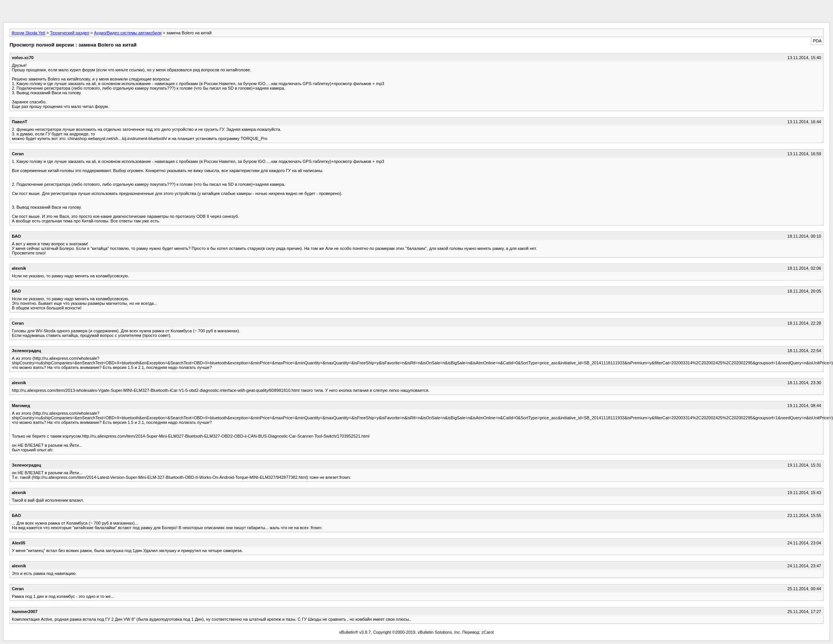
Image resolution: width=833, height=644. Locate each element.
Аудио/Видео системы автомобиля (128, 33)
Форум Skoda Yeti (28, 33)
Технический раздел (70, 33)
